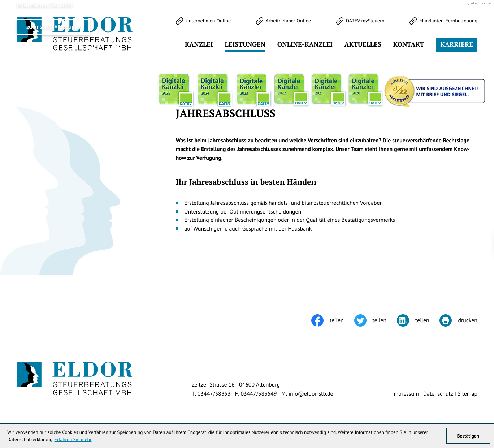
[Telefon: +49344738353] (214, 394)
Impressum (406, 394)
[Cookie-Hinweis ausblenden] (359, 244)
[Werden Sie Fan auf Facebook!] (46, 52)
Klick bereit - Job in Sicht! (431, 244)
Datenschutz (438, 394)
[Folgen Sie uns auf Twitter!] (23, 52)
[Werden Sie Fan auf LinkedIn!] (92, 52)
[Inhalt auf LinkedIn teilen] (418, 320)
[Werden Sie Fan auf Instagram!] (69, 52)
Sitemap (467, 394)
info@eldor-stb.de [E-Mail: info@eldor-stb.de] (311, 394)
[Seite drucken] (458, 320)
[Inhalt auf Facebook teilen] (333, 320)
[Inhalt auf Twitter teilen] (376, 320)
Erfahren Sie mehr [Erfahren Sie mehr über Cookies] (73, 439)
